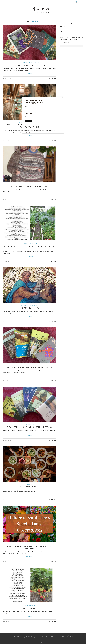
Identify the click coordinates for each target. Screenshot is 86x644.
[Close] (63, 97)
